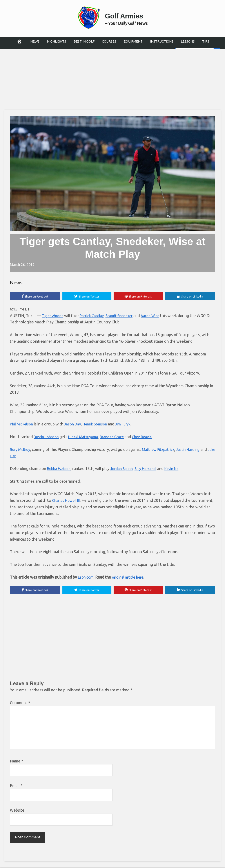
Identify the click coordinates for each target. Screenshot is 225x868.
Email (16, 787)
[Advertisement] (112, 78)
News (35, 41)
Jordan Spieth (124, 469)
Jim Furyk (130, 425)
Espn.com (86, 577)
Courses (109, 41)
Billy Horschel (151, 469)
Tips (206, 41)
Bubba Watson (60, 469)
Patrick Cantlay (94, 316)
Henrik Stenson (99, 425)
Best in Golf (84, 41)
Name (17, 762)
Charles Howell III (68, 501)
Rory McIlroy (21, 450)
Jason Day (75, 425)
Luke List (18, 456)
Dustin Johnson (47, 437)
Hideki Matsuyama (86, 437)
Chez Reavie (149, 437)
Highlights (57, 41)
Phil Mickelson (22, 425)
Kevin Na (179, 469)
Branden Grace (117, 437)
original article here (130, 577)
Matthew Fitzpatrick (162, 450)
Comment (20, 704)
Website (17, 811)
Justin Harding (194, 450)
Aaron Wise (157, 316)
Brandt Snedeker (124, 316)
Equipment (133, 41)
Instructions (162, 41)
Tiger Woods (53, 316)
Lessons (188, 41)
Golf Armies (126, 15)
